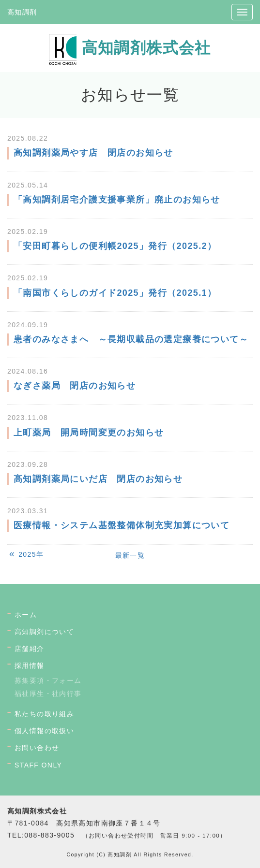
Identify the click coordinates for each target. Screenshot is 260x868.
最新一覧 (130, 555)
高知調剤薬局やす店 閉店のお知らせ (93, 153)
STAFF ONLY (38, 765)
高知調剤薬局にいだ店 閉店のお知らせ (98, 479)
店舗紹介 (30, 649)
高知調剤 (22, 12)
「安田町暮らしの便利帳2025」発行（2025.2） (115, 246)
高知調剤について (44, 632)
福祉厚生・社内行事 (48, 694)
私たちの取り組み (44, 714)
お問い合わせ (37, 748)
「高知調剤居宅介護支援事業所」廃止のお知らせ (117, 200)
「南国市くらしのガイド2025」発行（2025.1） (115, 293)
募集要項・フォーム (48, 680)
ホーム (26, 615)
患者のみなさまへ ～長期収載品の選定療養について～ (131, 339)
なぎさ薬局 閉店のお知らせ (75, 386)
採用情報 (30, 665)
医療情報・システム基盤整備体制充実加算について (122, 525)
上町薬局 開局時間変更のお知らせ (89, 433)
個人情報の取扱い (44, 731)
